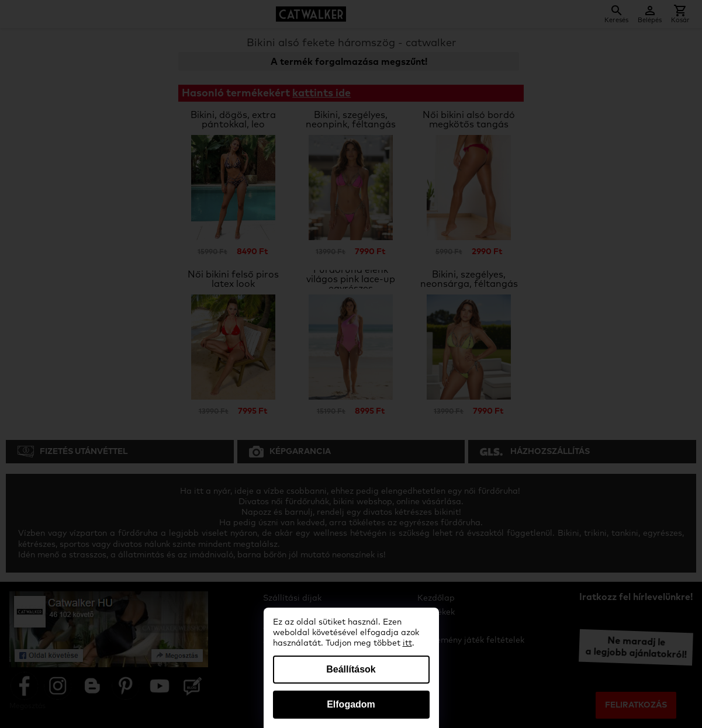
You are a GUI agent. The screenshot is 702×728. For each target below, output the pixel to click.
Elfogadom (351, 704)
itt (407, 643)
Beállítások (351, 669)
